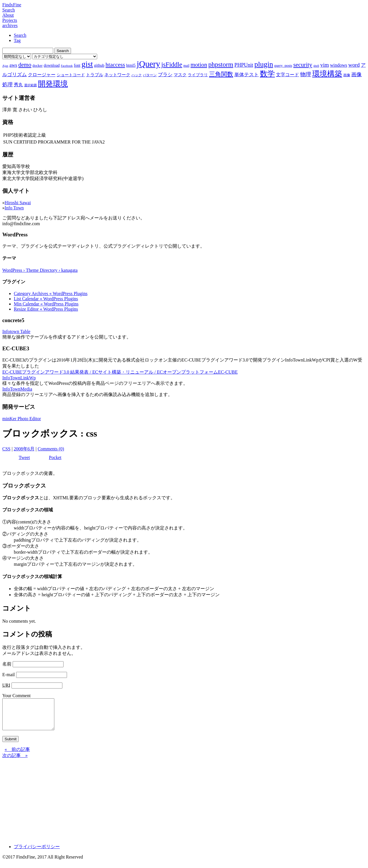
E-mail (9, 675)
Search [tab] (20, 35)
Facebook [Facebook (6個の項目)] (67, 66)
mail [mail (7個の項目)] (186, 66)
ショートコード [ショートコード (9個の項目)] (71, 75)
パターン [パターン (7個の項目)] (150, 75)
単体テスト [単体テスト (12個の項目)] (247, 75)
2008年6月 (24, 449)
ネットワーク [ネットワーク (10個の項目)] (117, 75)
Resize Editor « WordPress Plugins (46, 309)
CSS (6, 449)
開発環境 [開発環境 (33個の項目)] (53, 84)
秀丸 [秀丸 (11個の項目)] (18, 85)
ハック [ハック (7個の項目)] (137, 75)
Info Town (14, 208)
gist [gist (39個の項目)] (87, 64)
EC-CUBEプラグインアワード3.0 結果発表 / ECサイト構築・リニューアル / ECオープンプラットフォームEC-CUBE (120, 372)
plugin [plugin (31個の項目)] (264, 64)
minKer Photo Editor (22, 419)
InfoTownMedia (17, 389)
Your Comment (16, 696)
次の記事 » (15, 761)
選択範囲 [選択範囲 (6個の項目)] (30, 85)
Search (9, 10)
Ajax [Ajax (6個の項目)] (5, 66)
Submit (10, 745)
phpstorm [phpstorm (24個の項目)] (221, 64)
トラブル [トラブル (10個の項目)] (95, 75)
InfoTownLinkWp (19, 378)
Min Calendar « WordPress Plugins (46, 304)
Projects (10, 20)
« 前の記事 (17, 755)
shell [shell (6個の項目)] (316, 66)
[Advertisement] (175, 805)
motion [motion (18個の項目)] (199, 65)
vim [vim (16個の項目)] (325, 65)
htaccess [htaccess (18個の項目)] (115, 65)
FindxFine (12, 5)
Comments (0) (51, 449)
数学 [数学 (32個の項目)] (267, 74)
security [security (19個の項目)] (303, 65)
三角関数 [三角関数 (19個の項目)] (221, 74)
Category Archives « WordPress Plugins (51, 294)
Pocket (55, 457)
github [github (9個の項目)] (99, 65)
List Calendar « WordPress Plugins (46, 299)
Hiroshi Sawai (18, 203)
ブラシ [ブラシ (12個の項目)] (165, 75)
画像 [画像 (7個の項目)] (347, 75)
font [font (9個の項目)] (77, 65)
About (8, 15)
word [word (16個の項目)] (354, 65)
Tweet (24, 457)
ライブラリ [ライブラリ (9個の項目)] (198, 75)
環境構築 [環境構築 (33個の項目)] (327, 74)
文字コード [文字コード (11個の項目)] (287, 75)
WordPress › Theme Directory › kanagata (40, 270)
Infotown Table (16, 331)
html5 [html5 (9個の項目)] (131, 65)
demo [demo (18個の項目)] (25, 65)
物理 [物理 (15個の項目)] (306, 74)
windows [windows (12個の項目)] (339, 65)
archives (10, 25)
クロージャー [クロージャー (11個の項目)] (42, 75)
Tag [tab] (17, 40)
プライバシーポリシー (37, 853)
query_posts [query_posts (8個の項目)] (283, 65)
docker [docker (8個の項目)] (38, 65)
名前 (7, 664)
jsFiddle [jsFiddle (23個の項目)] (172, 65)
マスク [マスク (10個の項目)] (180, 75)
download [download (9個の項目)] (52, 65)
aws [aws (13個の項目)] (13, 65)
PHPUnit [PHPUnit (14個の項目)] (244, 65)
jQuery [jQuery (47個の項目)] (148, 64)
